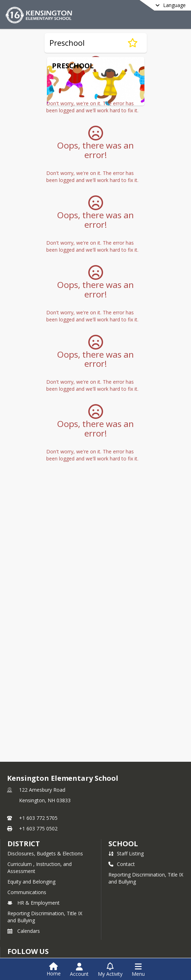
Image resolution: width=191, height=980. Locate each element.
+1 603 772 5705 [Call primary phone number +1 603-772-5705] (38, 818)
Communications (27, 892)
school (123, 844)
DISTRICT (24, 844)
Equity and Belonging (31, 882)
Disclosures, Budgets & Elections (45, 853)
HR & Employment (34, 903)
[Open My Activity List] (110, 970)
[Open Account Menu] (79, 970)
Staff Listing (126, 853)
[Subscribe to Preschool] (133, 43)
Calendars (24, 931)
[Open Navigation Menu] (138, 970)
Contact (122, 864)
